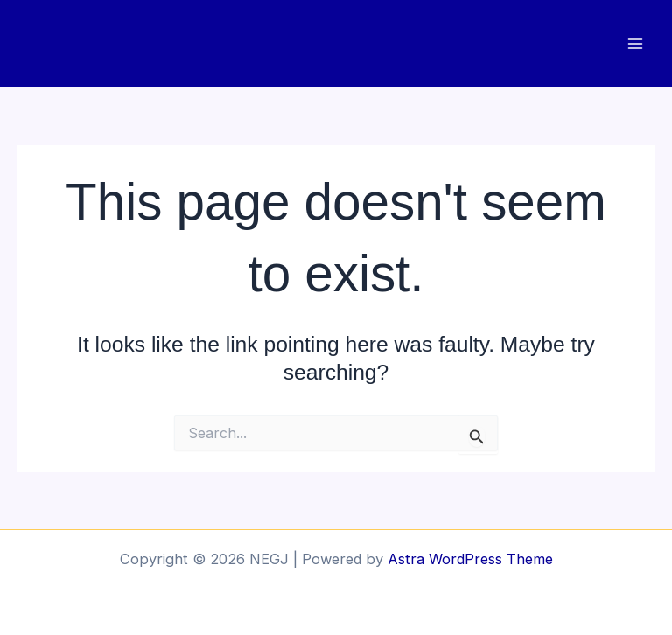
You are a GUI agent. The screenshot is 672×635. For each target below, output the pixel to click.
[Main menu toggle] (635, 44)
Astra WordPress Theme (470, 559)
